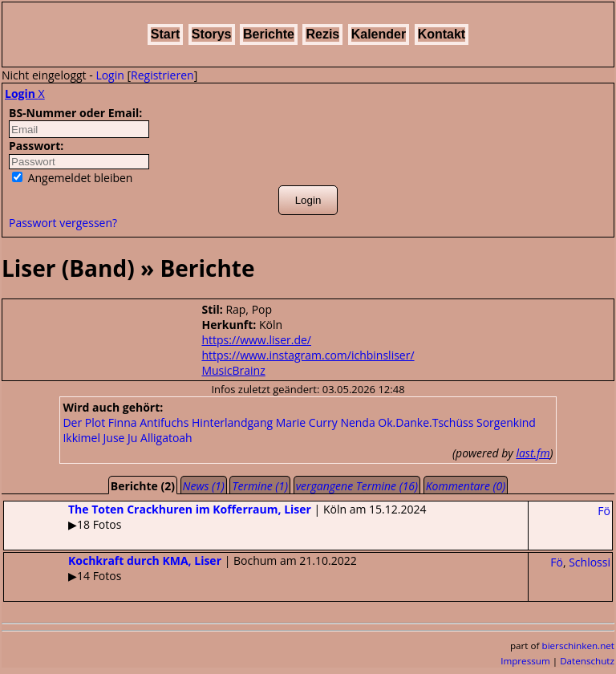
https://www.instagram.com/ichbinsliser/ (308, 355)
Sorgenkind (506, 422)
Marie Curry (307, 422)
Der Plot (84, 422)
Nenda (357, 422)
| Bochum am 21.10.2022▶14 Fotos (180, 568)
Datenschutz (587, 661)
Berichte (269, 34)
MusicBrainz (233, 370)
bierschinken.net (579, 646)
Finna (123, 422)
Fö (604, 511)
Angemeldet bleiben (72, 178)
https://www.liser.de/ (256, 340)
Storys (212, 34)
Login (109, 75)
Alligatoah (166, 438)
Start (165, 34)
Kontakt (442, 34)
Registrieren (162, 75)
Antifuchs (164, 422)
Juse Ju (121, 438)
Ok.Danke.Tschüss (426, 422)
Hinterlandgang (232, 422)
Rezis (322, 34)
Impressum (525, 661)
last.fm (533, 453)
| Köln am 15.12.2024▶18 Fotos (215, 517)
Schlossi (590, 562)
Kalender (379, 34)
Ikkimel (81, 438)
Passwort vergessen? (63, 223)
